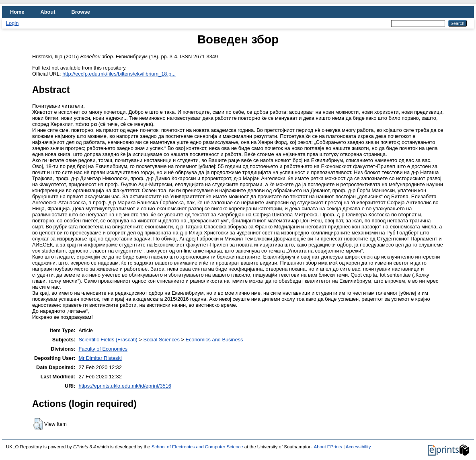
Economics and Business (214, 340)
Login (12, 23)
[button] (38, 424)
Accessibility (358, 447)
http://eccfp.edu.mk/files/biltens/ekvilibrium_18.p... (119, 74)
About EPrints (328, 447)
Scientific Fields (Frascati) (108, 340)
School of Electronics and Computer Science (197, 447)
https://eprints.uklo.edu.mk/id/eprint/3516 (125, 386)
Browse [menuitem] (81, 12)
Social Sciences (161, 340)
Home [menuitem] (17, 12)
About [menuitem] (48, 12)
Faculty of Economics (103, 349)
